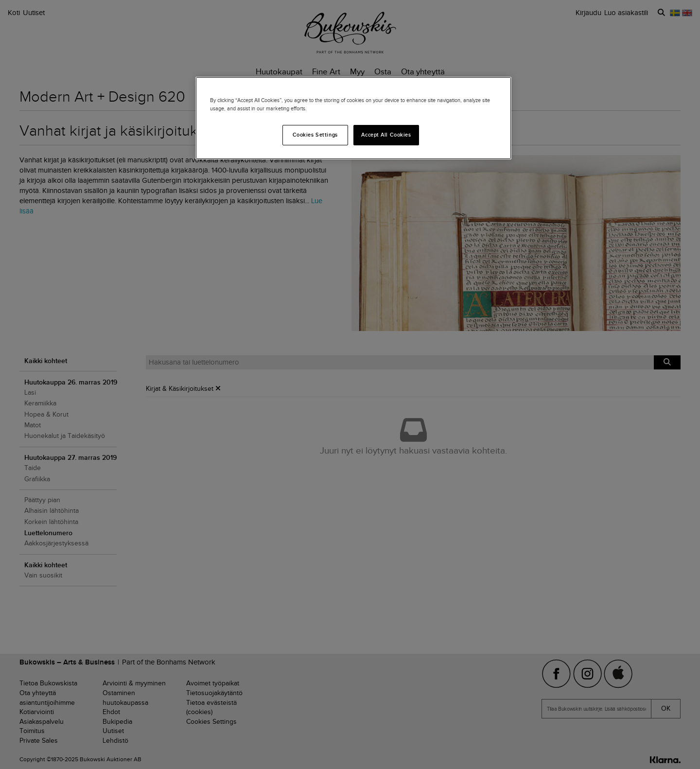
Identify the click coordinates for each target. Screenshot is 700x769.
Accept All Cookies (386, 135)
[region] (353, 118)
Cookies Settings (315, 135)
